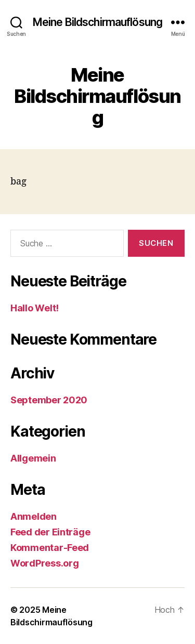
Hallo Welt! (35, 308)
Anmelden (34, 516)
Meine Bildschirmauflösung (97, 22)
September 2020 (49, 400)
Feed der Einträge (50, 532)
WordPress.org (45, 563)
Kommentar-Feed (50, 548)
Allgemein (33, 458)
